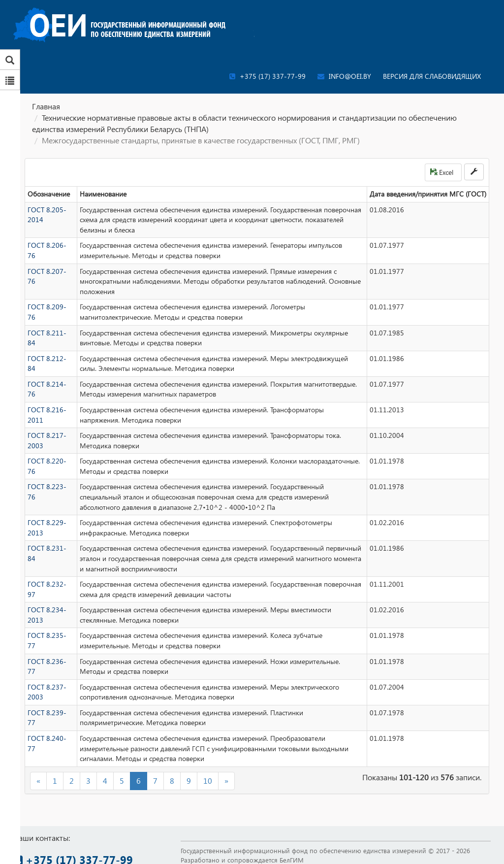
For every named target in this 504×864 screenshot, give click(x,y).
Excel (442, 172)
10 (208, 781)
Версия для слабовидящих (432, 76)
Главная (46, 106)
